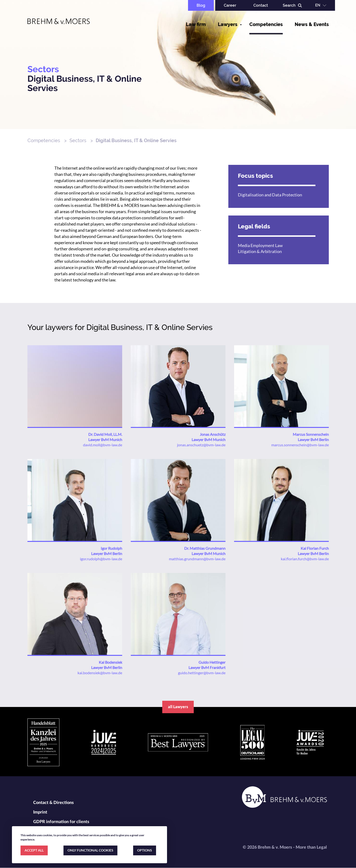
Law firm (196, 24)
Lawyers (228, 24)
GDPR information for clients (61, 822)
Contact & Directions (53, 803)
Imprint (40, 812)
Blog (201, 5)
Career (230, 5)
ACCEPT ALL (34, 850)
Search (289, 5)
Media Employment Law (260, 245)
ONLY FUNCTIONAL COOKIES (90, 850)
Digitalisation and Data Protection (270, 195)
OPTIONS (145, 850)
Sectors (78, 140)
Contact (261, 5)
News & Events (312, 24)
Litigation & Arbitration (260, 251)
